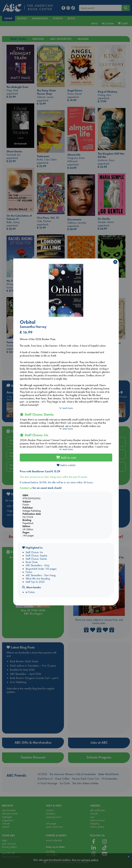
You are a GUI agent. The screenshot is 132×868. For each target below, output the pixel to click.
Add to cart (66, 458)
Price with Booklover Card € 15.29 (40, 471)
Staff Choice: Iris (34, 552)
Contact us (26, 488)
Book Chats (32, 562)
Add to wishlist (66, 465)
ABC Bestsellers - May (37, 565)
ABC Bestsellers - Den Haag (41, 575)
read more (66, 408)
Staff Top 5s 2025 (35, 582)
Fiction (29, 572)
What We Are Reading (38, 579)
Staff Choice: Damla (36, 559)
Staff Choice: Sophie (36, 556)
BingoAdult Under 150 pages (41, 569)
